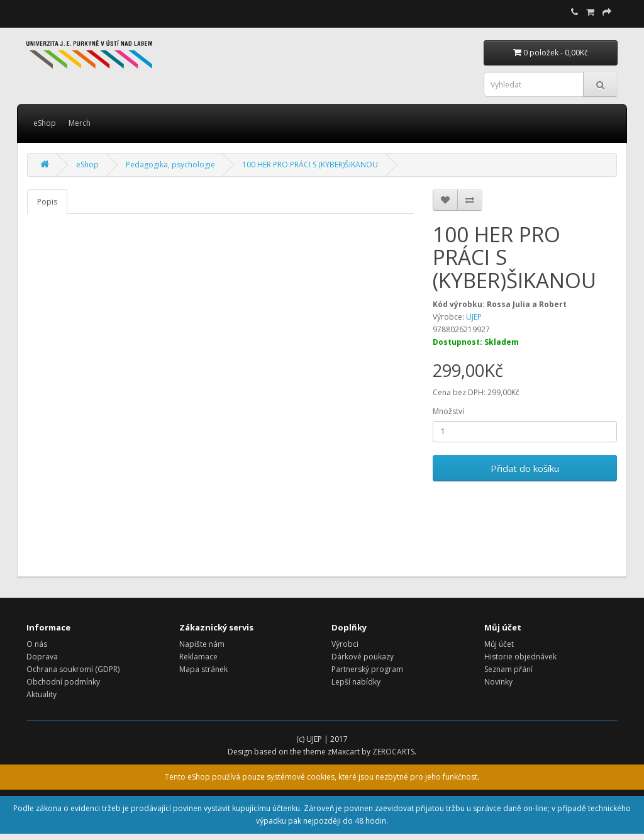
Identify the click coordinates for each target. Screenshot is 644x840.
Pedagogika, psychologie (170, 165)
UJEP (474, 317)
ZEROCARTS (393, 752)
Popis (47, 202)
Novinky (498, 682)
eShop (45, 123)
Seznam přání (508, 669)
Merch (80, 123)
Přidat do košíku (525, 468)
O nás (37, 644)
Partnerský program (367, 669)
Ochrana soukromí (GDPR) (73, 669)
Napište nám (202, 644)
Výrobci (345, 644)
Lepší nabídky (356, 682)
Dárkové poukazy (363, 657)
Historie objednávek (520, 657)
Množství (448, 411)
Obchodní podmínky (63, 682)
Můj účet (499, 644)
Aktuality (42, 694)
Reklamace (198, 657)
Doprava (42, 657)
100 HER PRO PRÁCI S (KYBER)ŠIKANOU (310, 165)
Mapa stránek (203, 669)
